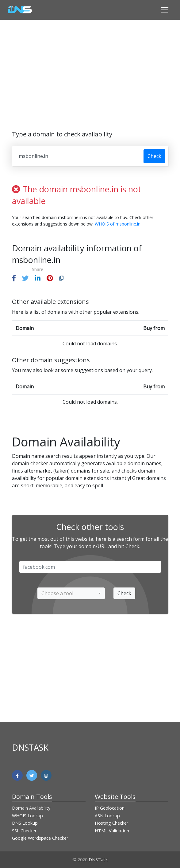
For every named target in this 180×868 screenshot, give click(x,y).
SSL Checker (24, 831)
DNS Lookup (25, 823)
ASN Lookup (107, 816)
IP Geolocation (110, 808)
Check (154, 156)
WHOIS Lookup (27, 816)
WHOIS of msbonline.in (118, 224)
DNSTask (98, 860)
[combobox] (71, 593)
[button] (14, 278)
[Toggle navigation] (165, 10)
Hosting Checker (111, 823)
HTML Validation (112, 831)
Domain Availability (31, 808)
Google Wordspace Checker (40, 838)
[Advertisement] (96, 70)
